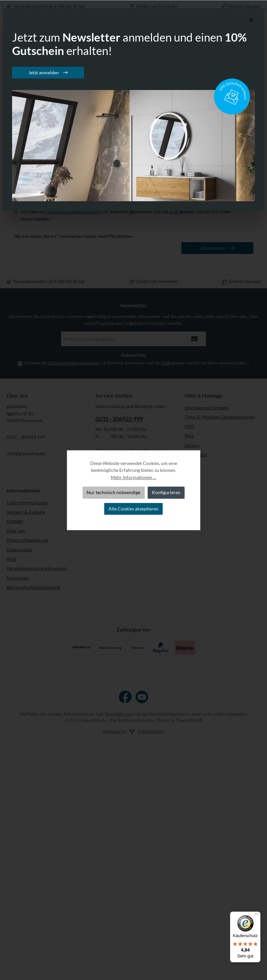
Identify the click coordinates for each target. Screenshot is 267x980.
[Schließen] (251, 20)
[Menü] (257, 916)
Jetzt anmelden (44, 72)
